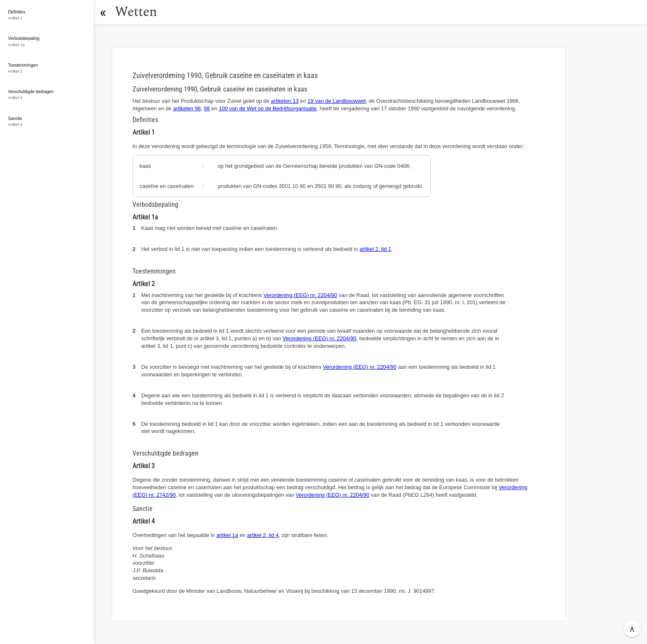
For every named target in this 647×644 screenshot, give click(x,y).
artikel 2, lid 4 (263, 535)
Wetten (136, 12)
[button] (103, 12)
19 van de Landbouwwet (337, 101)
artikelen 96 (187, 108)
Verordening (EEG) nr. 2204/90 (300, 295)
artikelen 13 (285, 101)
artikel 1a (227, 535)
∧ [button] (632, 629)
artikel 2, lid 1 (375, 249)
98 (207, 108)
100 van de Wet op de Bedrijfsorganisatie (268, 108)
